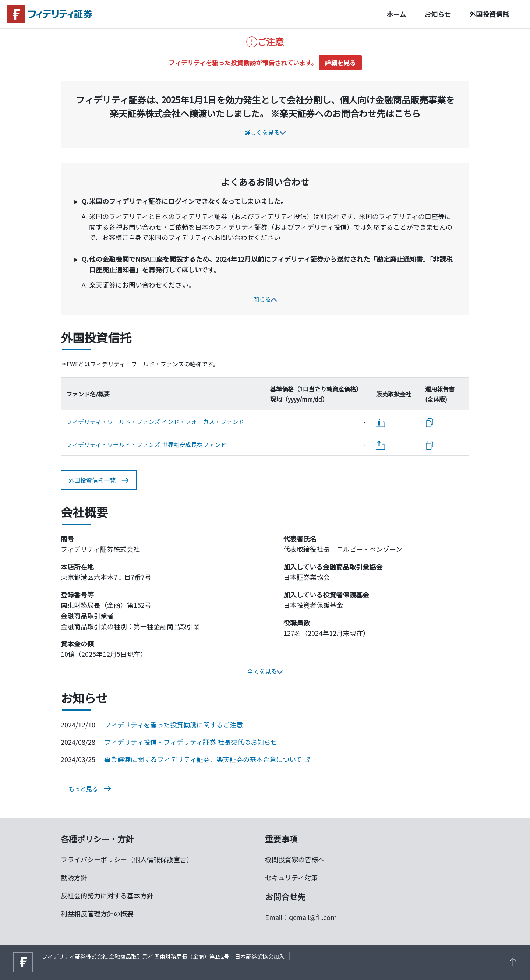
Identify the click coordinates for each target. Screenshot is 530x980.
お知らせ (438, 14)
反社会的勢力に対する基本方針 (107, 895)
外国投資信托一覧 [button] (99, 480)
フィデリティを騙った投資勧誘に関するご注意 (174, 725)
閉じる (265, 299)
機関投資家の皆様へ (295, 859)
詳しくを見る (265, 132)
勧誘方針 (74, 877)
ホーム (396, 14)
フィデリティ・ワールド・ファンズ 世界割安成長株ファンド (146, 444)
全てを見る (265, 671)
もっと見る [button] (90, 789)
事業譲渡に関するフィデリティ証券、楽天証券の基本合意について (207, 759)
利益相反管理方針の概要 (97, 913)
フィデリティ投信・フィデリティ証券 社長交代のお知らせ (191, 742)
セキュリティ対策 (291, 877)
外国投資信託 (489, 14)
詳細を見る (340, 62)
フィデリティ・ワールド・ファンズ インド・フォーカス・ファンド (155, 422)
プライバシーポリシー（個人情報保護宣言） (127, 859)
